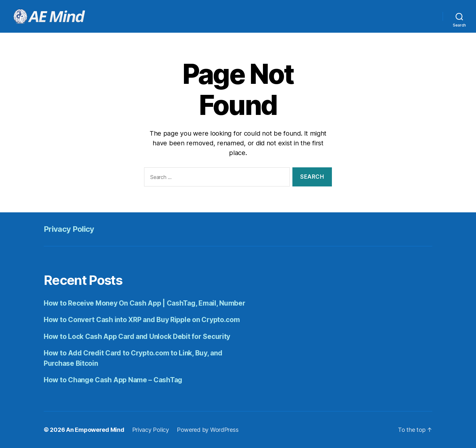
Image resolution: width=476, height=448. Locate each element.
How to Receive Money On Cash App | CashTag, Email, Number (145, 303)
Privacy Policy (69, 229)
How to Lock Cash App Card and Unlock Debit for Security (137, 336)
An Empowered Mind (95, 430)
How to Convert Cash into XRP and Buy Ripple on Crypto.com (142, 320)
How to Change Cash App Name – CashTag (113, 380)
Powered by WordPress (208, 430)
